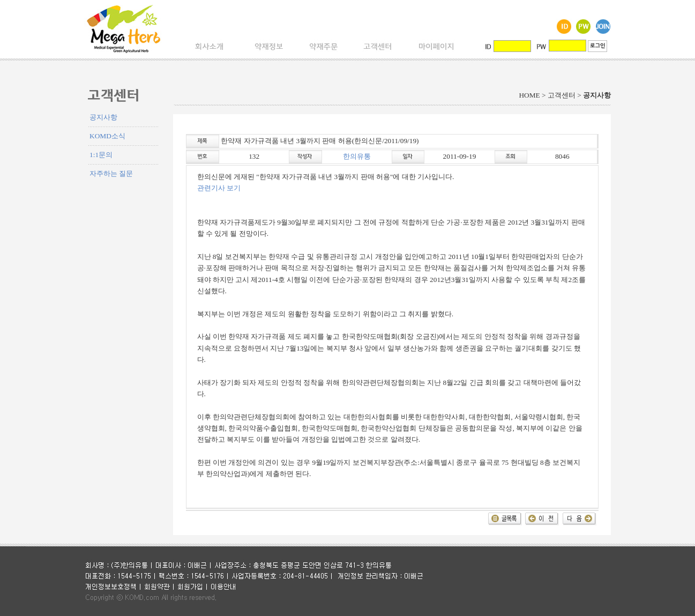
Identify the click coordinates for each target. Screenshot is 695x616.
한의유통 (357, 156)
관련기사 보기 (219, 188)
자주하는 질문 (111, 173)
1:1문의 (101, 155)
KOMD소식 (107, 136)
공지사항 (103, 117)
